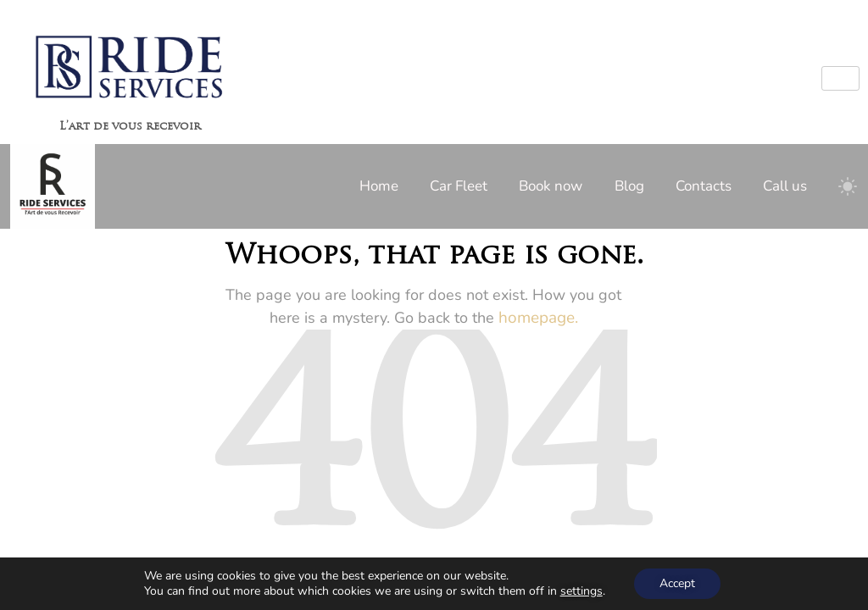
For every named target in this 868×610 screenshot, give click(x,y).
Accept (677, 583)
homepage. (538, 318)
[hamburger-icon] (840, 78)
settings (581, 591)
